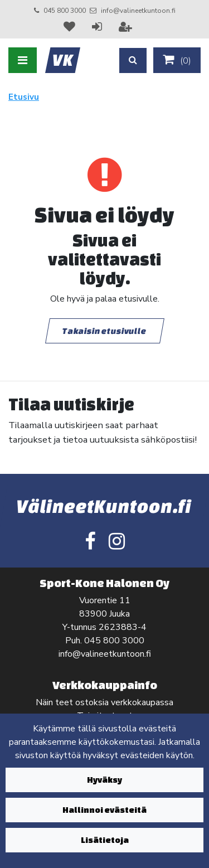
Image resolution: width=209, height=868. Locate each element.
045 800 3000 (65, 11)
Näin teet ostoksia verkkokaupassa (104, 702)
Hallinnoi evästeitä (104, 810)
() (177, 60)
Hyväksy (104, 780)
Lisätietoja (105, 840)
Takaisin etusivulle (105, 331)
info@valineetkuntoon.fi (138, 11)
